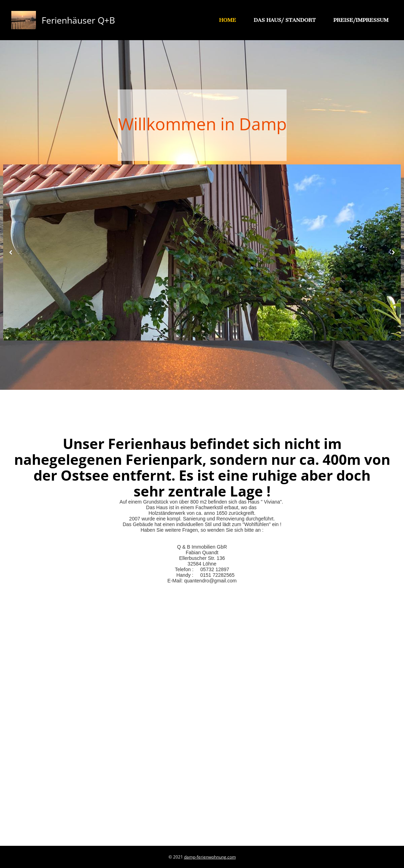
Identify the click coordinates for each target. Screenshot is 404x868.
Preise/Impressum (361, 20)
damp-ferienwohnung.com (210, 857)
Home (228, 20)
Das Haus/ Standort (284, 20)
